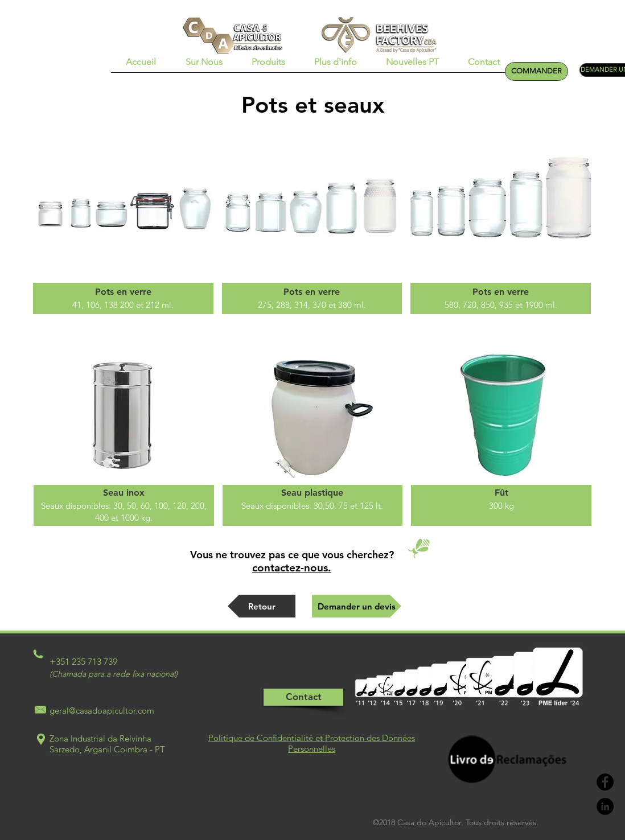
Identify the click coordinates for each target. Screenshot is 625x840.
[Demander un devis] (357, 606)
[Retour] (262, 606)
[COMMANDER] (536, 71)
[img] (123, 225)
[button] (204, 65)
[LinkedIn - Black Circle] (605, 806)
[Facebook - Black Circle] (605, 782)
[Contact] (303, 697)
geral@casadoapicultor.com (102, 711)
